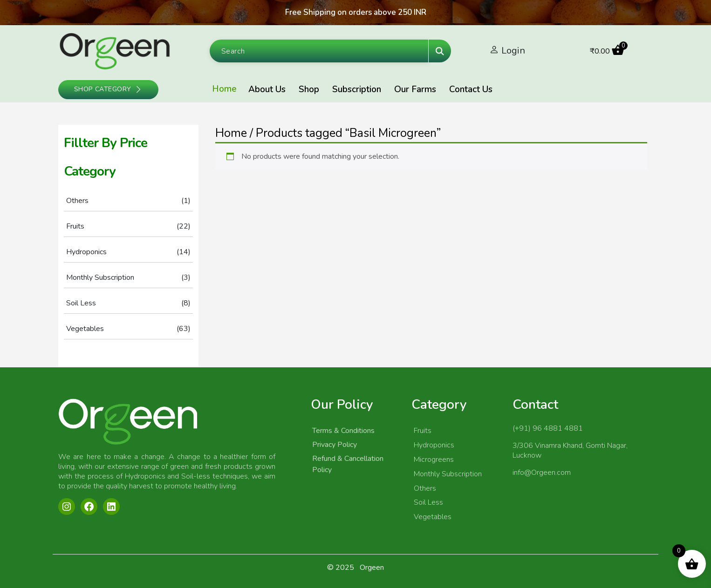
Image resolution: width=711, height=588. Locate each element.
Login (513, 51)
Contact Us (471, 89)
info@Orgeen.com (542, 473)
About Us (267, 89)
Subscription (357, 89)
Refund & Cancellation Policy (348, 464)
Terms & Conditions (343, 431)
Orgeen (372, 568)
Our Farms (415, 89)
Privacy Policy (335, 445)
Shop (309, 89)
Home (224, 89)
